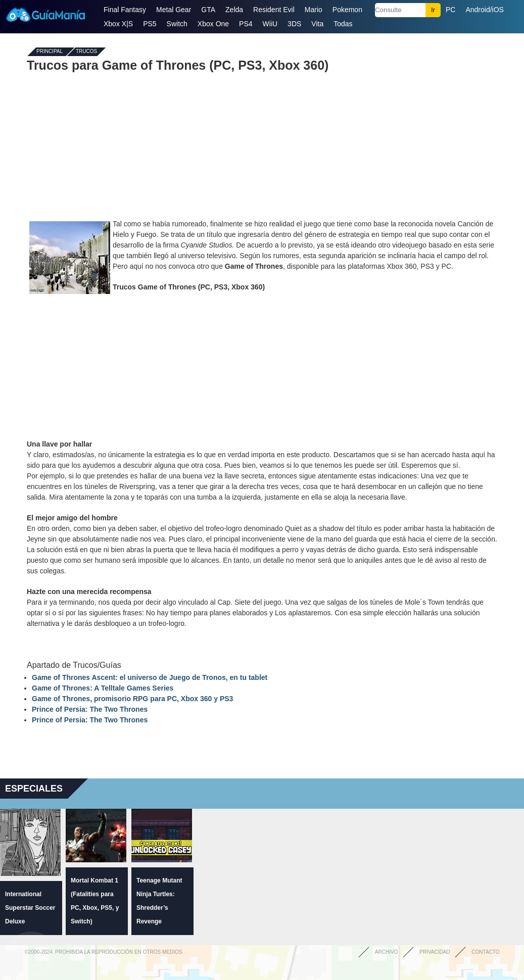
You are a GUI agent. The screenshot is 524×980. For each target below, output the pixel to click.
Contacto (485, 952)
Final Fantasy (125, 10)
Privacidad (435, 952)
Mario (314, 10)
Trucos (86, 52)
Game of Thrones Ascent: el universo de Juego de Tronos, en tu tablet (150, 677)
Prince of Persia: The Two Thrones (90, 709)
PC (450, 10)
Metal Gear (174, 10)
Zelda (234, 10)
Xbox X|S (118, 24)
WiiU (270, 24)
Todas (343, 24)
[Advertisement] (262, 145)
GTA (208, 10)
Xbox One (213, 24)
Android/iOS (484, 10)
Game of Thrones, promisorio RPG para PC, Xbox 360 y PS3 (132, 699)
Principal (50, 52)
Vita (317, 24)
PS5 (150, 24)
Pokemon (347, 10)
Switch (177, 24)
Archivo (387, 952)
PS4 (246, 24)
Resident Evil (274, 10)
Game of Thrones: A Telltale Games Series (103, 688)
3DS (294, 24)
